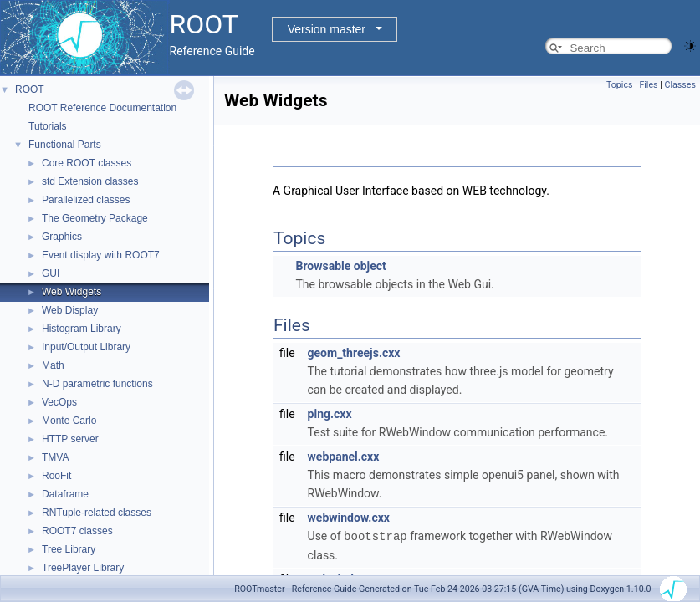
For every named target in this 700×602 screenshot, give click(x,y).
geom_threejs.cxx (354, 353)
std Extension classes (90, 181)
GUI (51, 273)
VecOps (59, 402)
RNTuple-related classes (97, 513)
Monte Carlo (69, 421)
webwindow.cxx (349, 518)
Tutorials (48, 126)
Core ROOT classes (87, 163)
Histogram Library (82, 329)
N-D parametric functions (97, 384)
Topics (620, 85)
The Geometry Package (95, 218)
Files (648, 85)
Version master (327, 29)
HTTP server (70, 439)
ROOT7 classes (77, 531)
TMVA (55, 457)
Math (53, 365)
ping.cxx (330, 414)
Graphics (62, 237)
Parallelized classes (86, 200)
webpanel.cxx (344, 457)
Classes (680, 85)
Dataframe (65, 494)
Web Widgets (72, 292)
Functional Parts (65, 145)
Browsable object (340, 266)
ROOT (30, 89)
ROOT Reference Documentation (102, 108)
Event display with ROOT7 (101, 255)
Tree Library (69, 549)
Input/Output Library (86, 347)
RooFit (56, 476)
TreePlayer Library (83, 568)
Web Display (70, 310)
